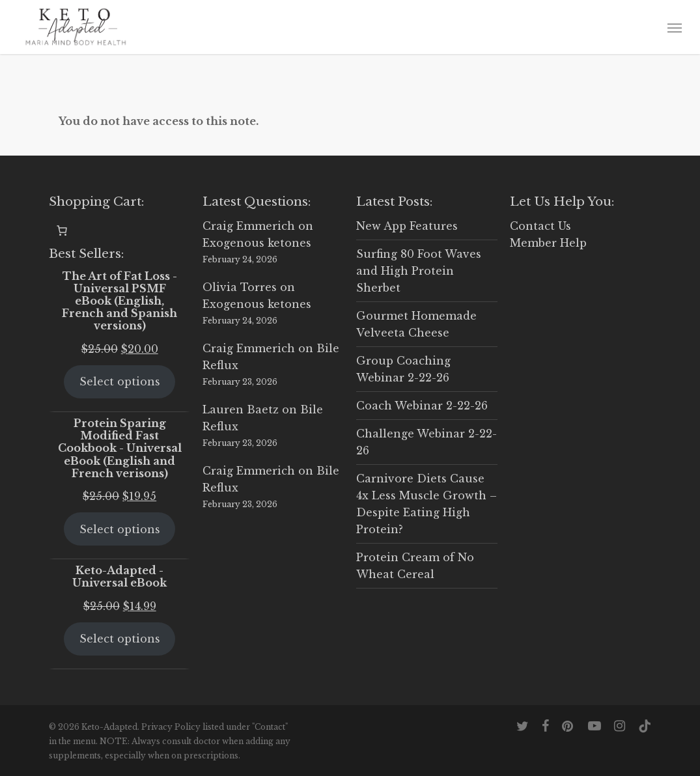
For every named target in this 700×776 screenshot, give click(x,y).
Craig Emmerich (249, 226)
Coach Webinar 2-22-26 (422, 406)
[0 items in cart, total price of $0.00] (62, 230)
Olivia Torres (240, 287)
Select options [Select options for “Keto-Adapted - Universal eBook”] (120, 639)
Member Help (548, 243)
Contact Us (540, 226)
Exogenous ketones (257, 243)
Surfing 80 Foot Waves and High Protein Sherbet (419, 271)
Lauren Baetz (241, 409)
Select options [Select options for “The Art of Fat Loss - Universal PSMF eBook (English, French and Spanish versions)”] (120, 381)
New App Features (407, 226)
